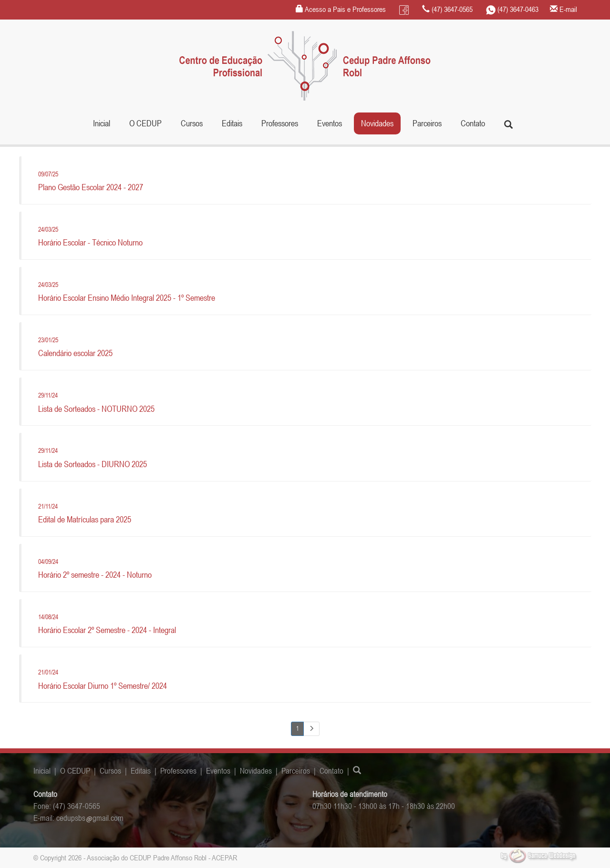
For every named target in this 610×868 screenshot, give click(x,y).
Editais (232, 123)
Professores (280, 123)
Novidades (377, 123)
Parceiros (427, 123)
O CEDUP (75, 771)
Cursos (110, 771)
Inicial (102, 123)
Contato (473, 123)
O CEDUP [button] (145, 123)
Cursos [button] (192, 123)
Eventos (330, 123)
